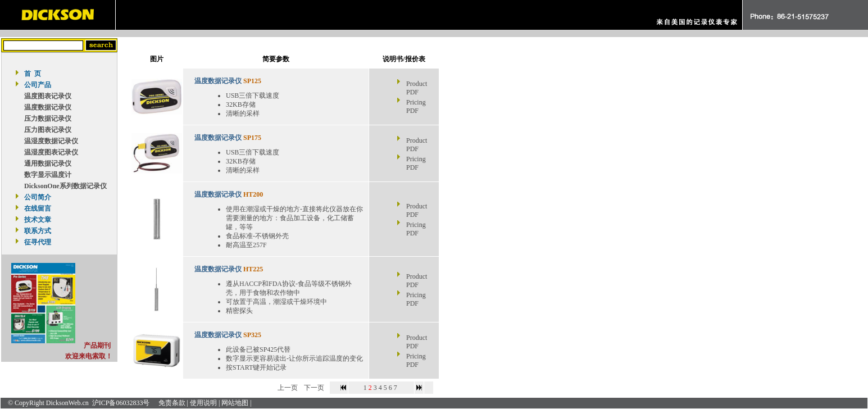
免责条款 (172, 403)
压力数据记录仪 (48, 119)
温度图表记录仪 (48, 96)
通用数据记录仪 (48, 163)
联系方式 (38, 231)
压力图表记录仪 (48, 130)
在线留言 (38, 208)
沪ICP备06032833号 (121, 403)
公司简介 (38, 197)
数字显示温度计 (48, 175)
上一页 (288, 388)
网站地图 (235, 403)
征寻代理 (38, 242)
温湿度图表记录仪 (51, 152)
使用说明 (203, 403)
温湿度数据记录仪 (51, 141)
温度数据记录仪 (48, 107)
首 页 (33, 74)
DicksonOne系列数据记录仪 (65, 186)
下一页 (314, 388)
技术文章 (38, 220)
